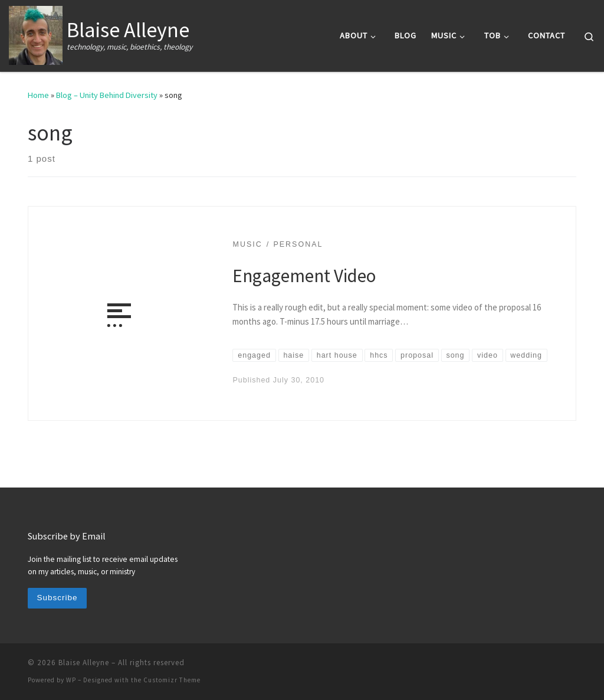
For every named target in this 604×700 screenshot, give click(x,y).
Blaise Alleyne (84, 663)
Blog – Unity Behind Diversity (107, 95)
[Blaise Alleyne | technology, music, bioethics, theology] (36, 33)
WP (71, 680)
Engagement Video (304, 275)
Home (38, 95)
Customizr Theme (172, 680)
